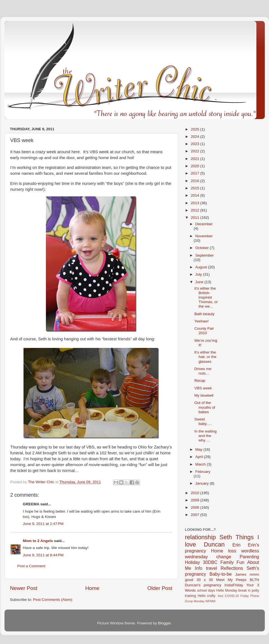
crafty (211, 596)
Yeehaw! (201, 321)
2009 (195, 500)
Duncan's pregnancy (203, 585)
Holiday (193, 562)
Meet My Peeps (231, 580)
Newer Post (24, 588)
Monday (199, 601)
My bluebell (204, 395)
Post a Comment (31, 566)
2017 (195, 173)
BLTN (254, 580)
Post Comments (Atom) (53, 600)
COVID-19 (232, 596)
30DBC (210, 562)
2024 (195, 137)
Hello (202, 596)
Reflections (232, 568)
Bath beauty (204, 314)
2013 (195, 203)
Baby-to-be (221, 574)
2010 (195, 493)
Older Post (160, 588)
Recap (200, 381)
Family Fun (232, 562)
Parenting (249, 557)
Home (92, 588)
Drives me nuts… (203, 371)
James (241, 574)
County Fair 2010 (204, 331)
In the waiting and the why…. (205, 436)
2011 (195, 218)
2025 (195, 129)
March (201, 464)
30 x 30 (205, 580)
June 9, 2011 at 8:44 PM (43, 555)
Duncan (214, 544)
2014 (195, 195)
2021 (195, 159)
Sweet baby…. (203, 421)
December (204, 224)
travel (212, 568)
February (203, 472)
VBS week (203, 388)
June (200, 282)
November (204, 236)
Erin (236, 545)
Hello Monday (227, 590)
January (203, 483)
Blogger (165, 623)
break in (244, 590)
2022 (195, 151)
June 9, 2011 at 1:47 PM (43, 524)
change (224, 557)
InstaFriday (234, 585)
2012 (195, 210)
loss (232, 551)
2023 (195, 144)
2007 (195, 515)
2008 (195, 507)
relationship (200, 537)
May (199, 449)
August (202, 267)
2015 (195, 188)
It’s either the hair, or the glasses (205, 357)
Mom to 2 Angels (38, 541)
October (203, 248)
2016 (195, 181)
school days (206, 590)
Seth (226, 537)
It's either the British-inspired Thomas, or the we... (206, 297)
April (200, 457)
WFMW (210, 601)
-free (220, 596)
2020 (195, 166)
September (205, 255)
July (199, 274)
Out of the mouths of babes (205, 407)
